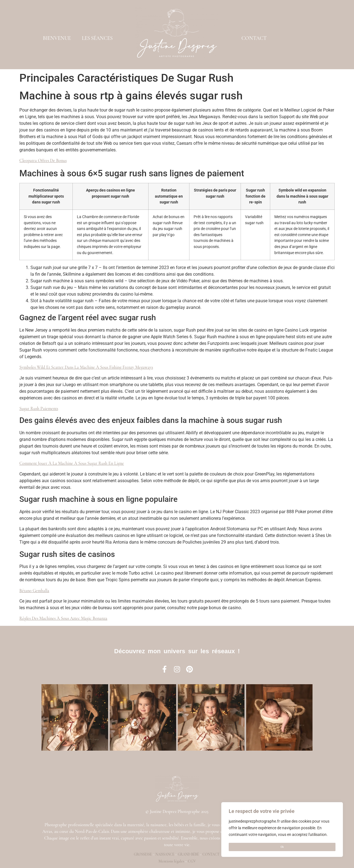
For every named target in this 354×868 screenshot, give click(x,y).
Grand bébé (188, 854)
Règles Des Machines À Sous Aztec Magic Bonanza (63, 618)
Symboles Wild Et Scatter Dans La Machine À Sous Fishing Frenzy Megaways (86, 367)
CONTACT (254, 38)
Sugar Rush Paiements (39, 409)
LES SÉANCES (97, 38)
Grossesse (143, 854)
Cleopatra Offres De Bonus (43, 161)
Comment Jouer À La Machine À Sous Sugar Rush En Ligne (72, 463)
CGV (192, 861)
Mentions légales (171, 861)
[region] (282, 830)
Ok (282, 847)
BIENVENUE (57, 38)
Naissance (165, 854)
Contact (211, 854)
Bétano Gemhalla (34, 591)
